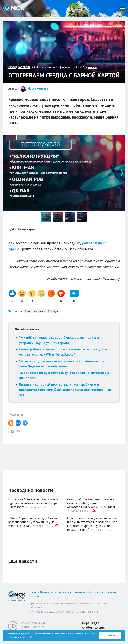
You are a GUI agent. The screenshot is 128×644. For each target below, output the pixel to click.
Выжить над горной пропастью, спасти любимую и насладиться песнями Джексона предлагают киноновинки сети (65, 389)
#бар (28, 311)
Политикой (27, 637)
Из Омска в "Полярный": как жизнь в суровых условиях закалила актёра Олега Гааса (33, 503)
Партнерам (47, 592)
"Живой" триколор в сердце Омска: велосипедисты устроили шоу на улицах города (33, 522)
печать (92, 67)
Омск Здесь (14, 9)
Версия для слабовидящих (93, 625)
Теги (16, 311)
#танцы (53, 311)
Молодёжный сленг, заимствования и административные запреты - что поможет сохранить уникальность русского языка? (92, 524)
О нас (33, 592)
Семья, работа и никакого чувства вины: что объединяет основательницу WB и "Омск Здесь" (92, 503)
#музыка (39, 311)
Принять (110, 635)
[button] (121, 139)
